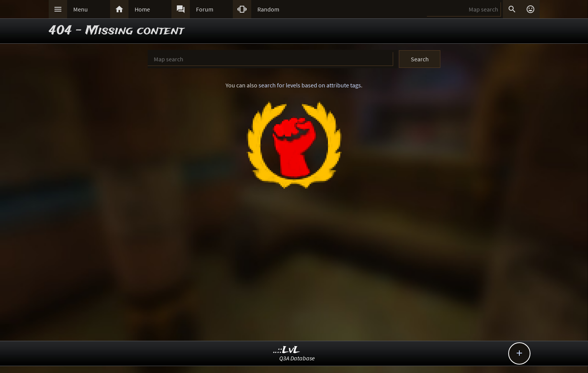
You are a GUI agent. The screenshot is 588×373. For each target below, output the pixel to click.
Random (268, 9)
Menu (81, 9)
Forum (205, 9)
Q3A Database (297, 358)
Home (142, 9)
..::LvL (287, 350)
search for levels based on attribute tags (310, 85)
